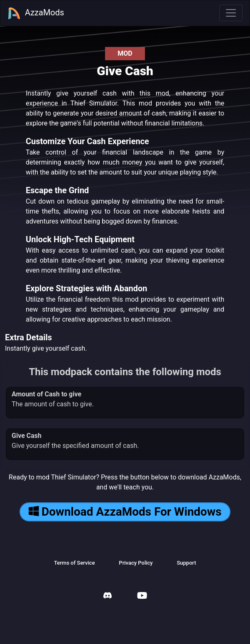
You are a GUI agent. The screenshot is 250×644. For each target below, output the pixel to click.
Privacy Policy (136, 563)
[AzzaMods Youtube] (142, 596)
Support (186, 563)
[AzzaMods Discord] (108, 596)
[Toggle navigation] (231, 13)
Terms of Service (74, 563)
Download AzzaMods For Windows (125, 512)
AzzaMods (36, 13)
